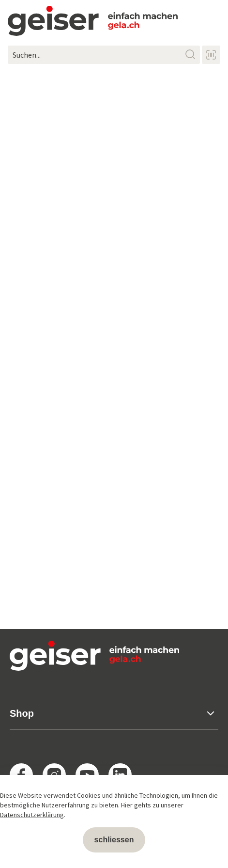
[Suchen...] (104, 55)
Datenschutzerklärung (32, 815)
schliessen (114, 840)
